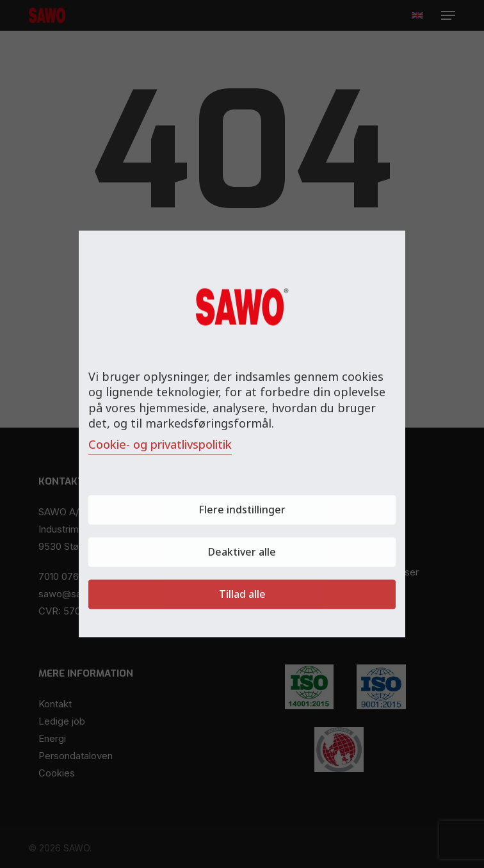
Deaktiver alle (242, 552)
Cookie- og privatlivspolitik (160, 445)
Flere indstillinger (242, 510)
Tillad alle (242, 595)
